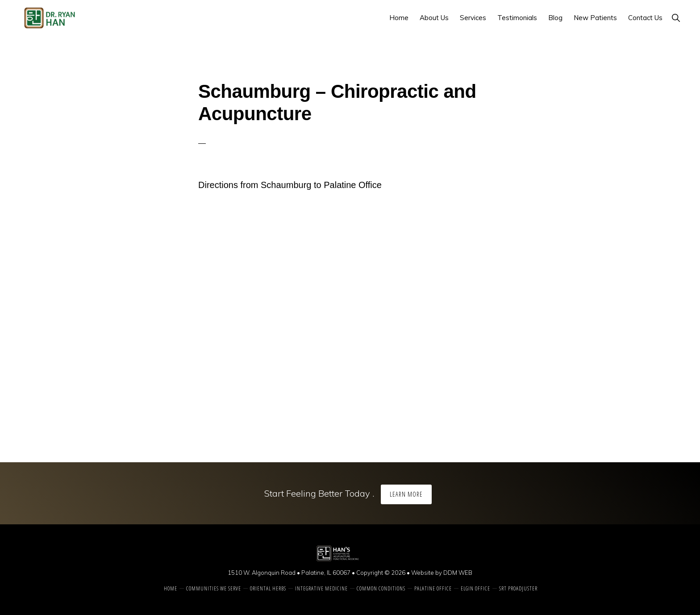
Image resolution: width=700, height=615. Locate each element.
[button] (676, 18)
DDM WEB (458, 573)
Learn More (406, 494)
